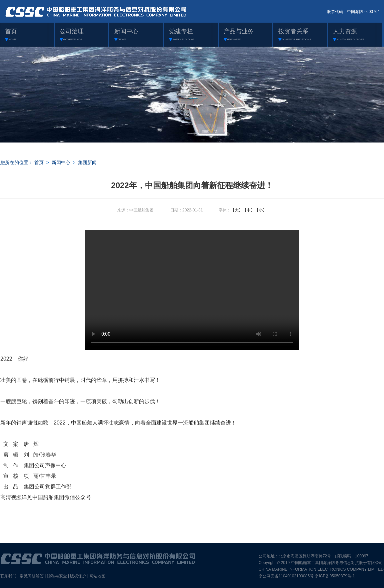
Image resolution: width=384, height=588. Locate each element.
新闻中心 (61, 162)
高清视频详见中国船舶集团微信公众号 (46, 497)
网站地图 (97, 576)
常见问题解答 (32, 576)
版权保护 (78, 576)
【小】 (261, 210)
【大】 (237, 210)
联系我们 (8, 576)
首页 (39, 162)
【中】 (249, 210)
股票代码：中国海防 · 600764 (353, 12)
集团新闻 (87, 162)
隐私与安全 (57, 576)
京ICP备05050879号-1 (335, 576)
